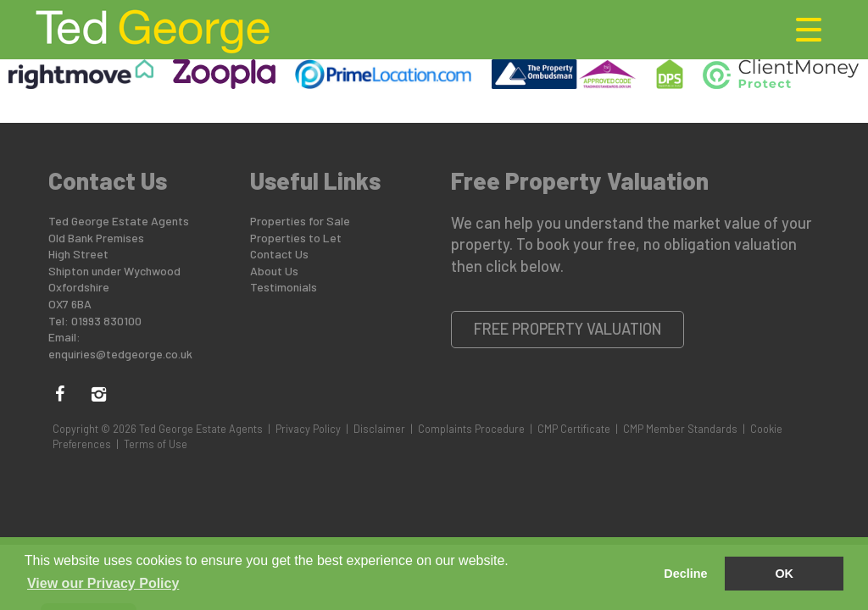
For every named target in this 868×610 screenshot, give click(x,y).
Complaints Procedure (471, 429)
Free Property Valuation (568, 329)
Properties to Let (296, 238)
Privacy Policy (308, 429)
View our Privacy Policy (103, 583)
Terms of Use (156, 444)
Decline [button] (685, 574)
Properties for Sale (300, 221)
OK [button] (784, 574)
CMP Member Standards (680, 429)
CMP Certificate (574, 429)
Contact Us (279, 254)
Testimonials (284, 287)
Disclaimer (379, 429)
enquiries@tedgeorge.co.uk (120, 354)
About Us (274, 271)
